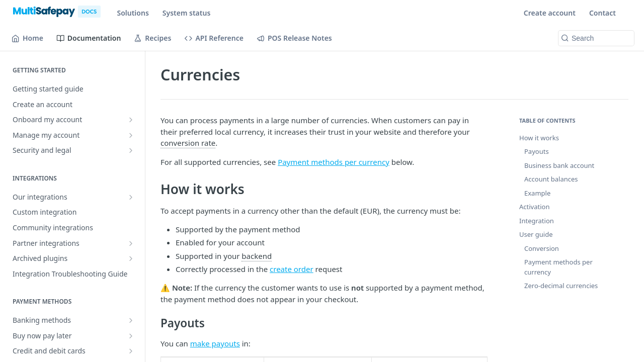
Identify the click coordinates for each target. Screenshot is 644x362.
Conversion (542, 248)
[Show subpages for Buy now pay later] (131, 336)
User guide (536, 234)
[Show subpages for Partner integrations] (131, 243)
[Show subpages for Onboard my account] (131, 120)
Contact (602, 13)
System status (187, 13)
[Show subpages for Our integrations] (131, 197)
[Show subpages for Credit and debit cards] (131, 351)
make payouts (215, 343)
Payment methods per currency (334, 162)
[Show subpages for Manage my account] (131, 135)
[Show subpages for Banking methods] (131, 320)
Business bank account (559, 165)
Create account (550, 13)
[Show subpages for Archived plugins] (131, 258)
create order (292, 269)
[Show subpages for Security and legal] (131, 150)
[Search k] (596, 38)
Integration (537, 221)
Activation (534, 207)
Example (537, 193)
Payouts (537, 151)
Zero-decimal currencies (561, 286)
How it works (539, 138)
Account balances (551, 179)
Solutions (133, 13)
